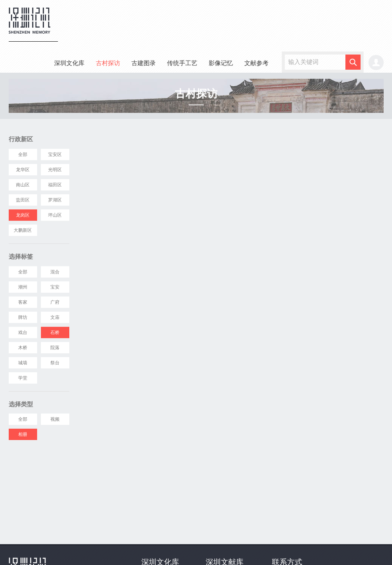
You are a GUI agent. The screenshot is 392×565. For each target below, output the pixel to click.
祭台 (55, 363)
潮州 (23, 287)
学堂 (23, 378)
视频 (55, 419)
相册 (23, 434)
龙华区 (23, 170)
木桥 (23, 348)
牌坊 (23, 317)
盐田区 (23, 200)
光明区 (55, 170)
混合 (55, 272)
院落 (55, 348)
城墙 (23, 363)
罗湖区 (55, 200)
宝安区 (55, 155)
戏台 (23, 332)
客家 (23, 302)
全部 (23, 155)
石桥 (55, 332)
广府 (55, 302)
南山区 (23, 185)
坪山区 (55, 215)
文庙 (55, 317)
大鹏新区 (23, 230)
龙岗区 (23, 215)
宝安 (55, 287)
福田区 (55, 185)
